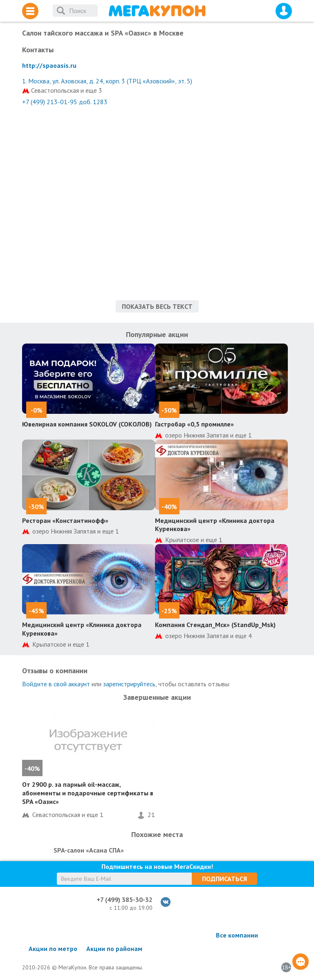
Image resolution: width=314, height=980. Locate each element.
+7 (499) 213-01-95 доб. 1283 (65, 102)
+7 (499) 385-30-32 (124, 900)
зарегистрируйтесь (129, 684)
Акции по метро (53, 949)
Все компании (237, 935)
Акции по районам (114, 949)
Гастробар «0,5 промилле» (194, 424)
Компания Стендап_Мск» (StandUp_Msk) (215, 625)
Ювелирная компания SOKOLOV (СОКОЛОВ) (87, 424)
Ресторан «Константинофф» (65, 520)
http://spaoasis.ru (49, 65)
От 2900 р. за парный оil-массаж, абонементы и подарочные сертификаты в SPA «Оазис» (88, 793)
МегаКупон (157, 11)
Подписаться (224, 879)
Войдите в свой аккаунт (56, 684)
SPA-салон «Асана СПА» (89, 850)
